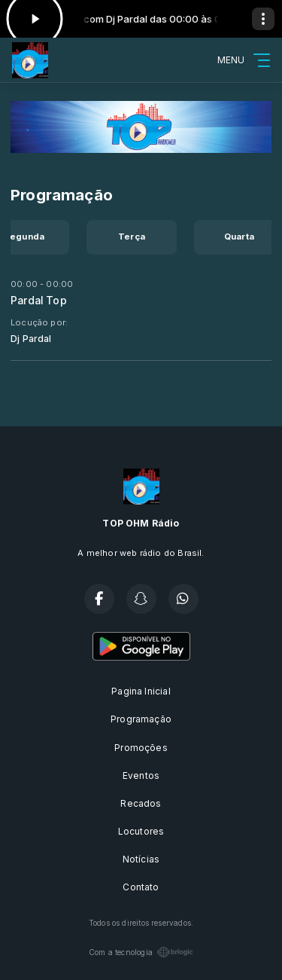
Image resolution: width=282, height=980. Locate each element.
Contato (141, 887)
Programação (141, 719)
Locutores (141, 831)
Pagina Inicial (141, 691)
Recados (141, 803)
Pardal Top (39, 301)
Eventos (141, 775)
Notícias (141, 859)
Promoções (141, 748)
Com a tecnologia (141, 952)
